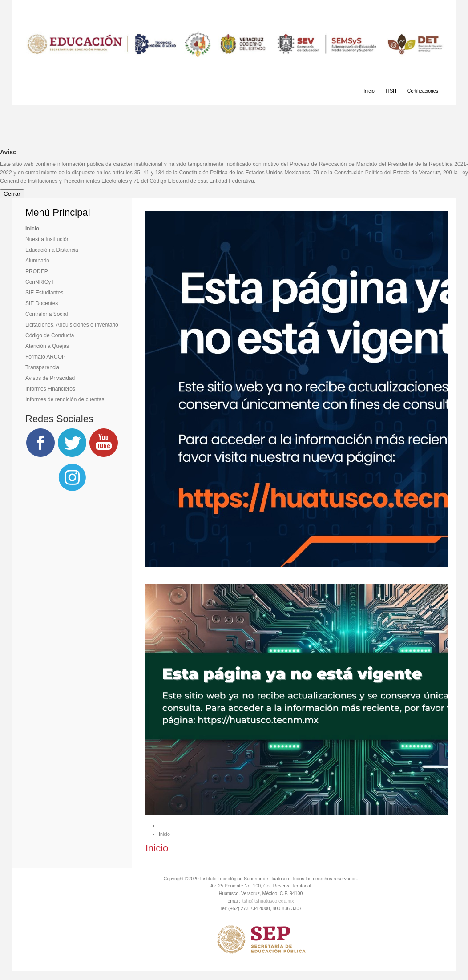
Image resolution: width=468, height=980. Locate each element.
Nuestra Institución (47, 239)
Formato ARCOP (45, 357)
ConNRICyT (40, 282)
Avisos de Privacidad (50, 378)
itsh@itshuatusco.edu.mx (268, 901)
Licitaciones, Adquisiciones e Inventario (72, 325)
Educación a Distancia (52, 250)
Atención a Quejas (47, 346)
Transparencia (42, 367)
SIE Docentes (42, 303)
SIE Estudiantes (44, 293)
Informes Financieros (50, 389)
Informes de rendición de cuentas (65, 399)
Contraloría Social (46, 314)
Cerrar (12, 194)
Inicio (369, 91)
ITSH (391, 91)
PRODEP (37, 271)
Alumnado (37, 261)
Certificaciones (423, 91)
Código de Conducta (50, 335)
